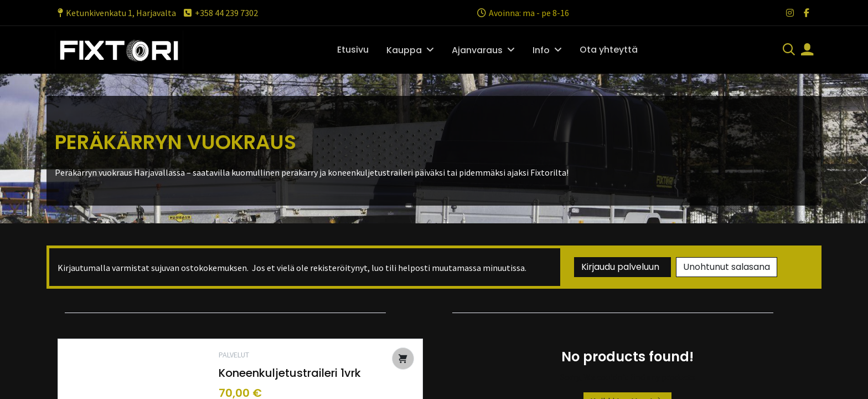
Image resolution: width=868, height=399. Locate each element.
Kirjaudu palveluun (622, 267)
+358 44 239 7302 (220, 13)
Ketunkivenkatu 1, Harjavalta (115, 13)
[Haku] (789, 50)
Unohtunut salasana (727, 267)
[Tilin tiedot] (807, 50)
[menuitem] (353, 50)
